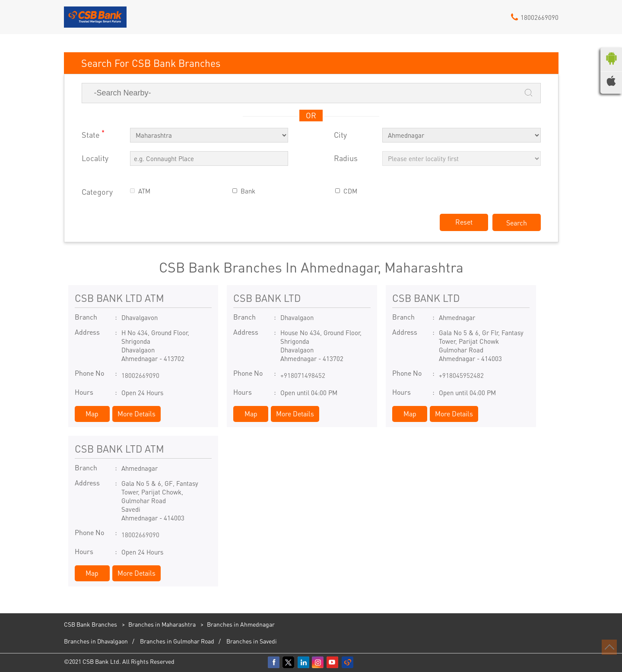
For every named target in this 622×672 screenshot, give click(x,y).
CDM (350, 191)
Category (97, 192)
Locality (95, 158)
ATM (144, 191)
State (93, 134)
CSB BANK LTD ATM (119, 298)
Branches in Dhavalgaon (96, 641)
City (340, 135)
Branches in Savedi (252, 641)
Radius (346, 158)
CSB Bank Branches (91, 624)
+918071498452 (303, 375)
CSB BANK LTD (267, 298)
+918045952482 (461, 375)
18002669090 (140, 375)
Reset (464, 222)
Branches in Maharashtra (162, 624)
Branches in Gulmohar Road (177, 641)
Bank (248, 191)
